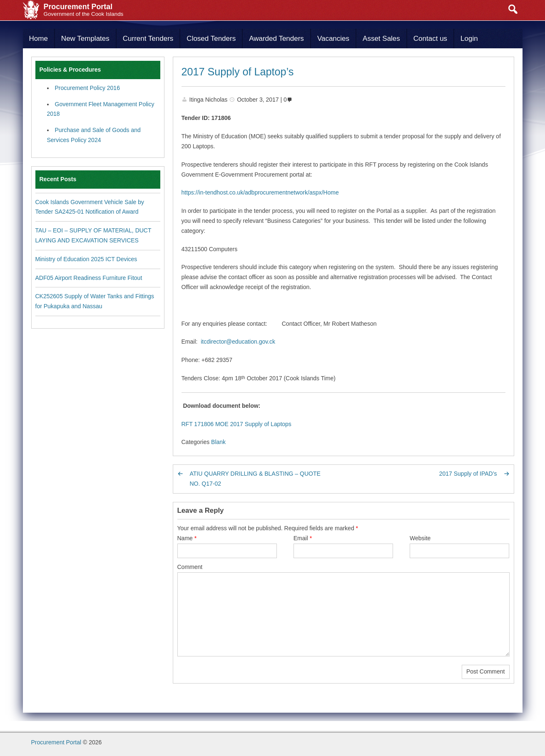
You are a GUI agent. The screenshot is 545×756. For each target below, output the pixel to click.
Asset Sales (381, 39)
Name (187, 538)
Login (469, 39)
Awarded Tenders (276, 39)
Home (39, 39)
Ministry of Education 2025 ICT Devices (86, 259)
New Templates (85, 39)
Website (420, 538)
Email (303, 538)
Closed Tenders (211, 39)
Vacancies (333, 39)
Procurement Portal (56, 742)
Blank (218, 442)
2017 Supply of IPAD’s (468, 474)
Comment (190, 567)
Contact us (430, 39)
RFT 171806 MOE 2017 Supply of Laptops (236, 424)
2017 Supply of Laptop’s (238, 72)
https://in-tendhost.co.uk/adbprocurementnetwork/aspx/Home (260, 192)
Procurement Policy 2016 (87, 88)
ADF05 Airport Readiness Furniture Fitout (89, 278)
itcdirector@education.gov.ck (238, 342)
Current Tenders (148, 39)
